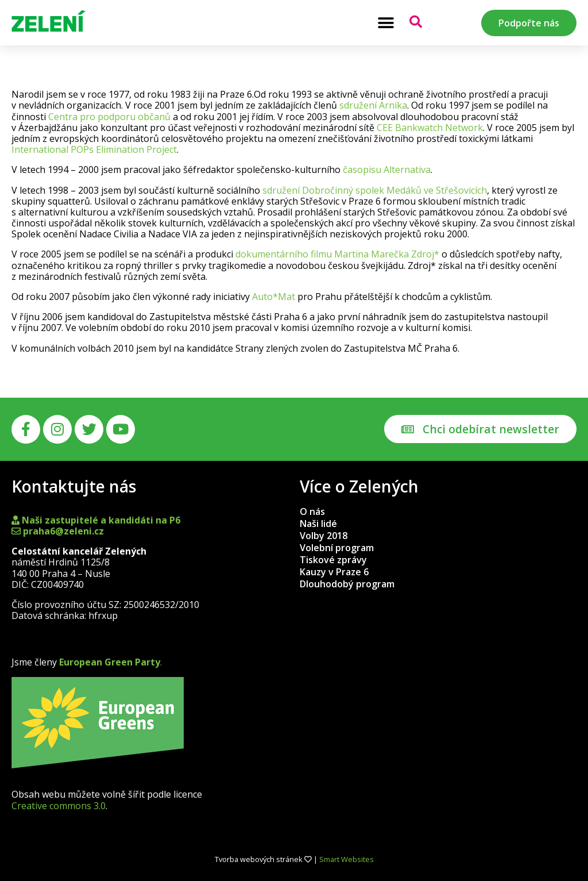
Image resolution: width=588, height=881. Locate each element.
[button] (386, 23)
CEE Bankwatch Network (430, 128)
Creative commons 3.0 (59, 806)
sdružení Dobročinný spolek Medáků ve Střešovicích (375, 190)
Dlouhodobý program (347, 584)
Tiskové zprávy (333, 560)
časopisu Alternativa (387, 170)
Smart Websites (347, 859)
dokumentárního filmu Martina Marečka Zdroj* (337, 254)
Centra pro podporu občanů (109, 117)
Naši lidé (318, 524)
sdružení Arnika (373, 105)
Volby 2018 (324, 536)
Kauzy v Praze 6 (334, 572)
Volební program (337, 548)
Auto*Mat (274, 297)
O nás (312, 511)
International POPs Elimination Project (94, 149)
